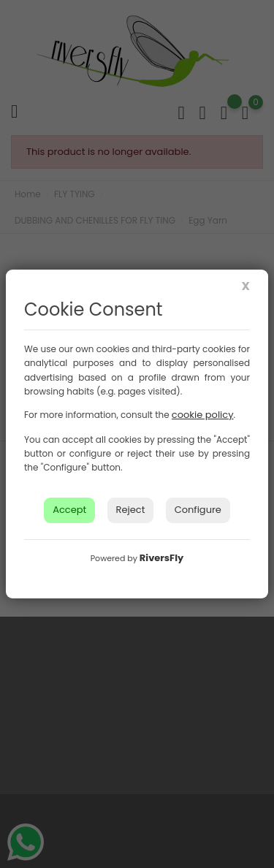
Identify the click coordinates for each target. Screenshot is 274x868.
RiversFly (161, 558)
